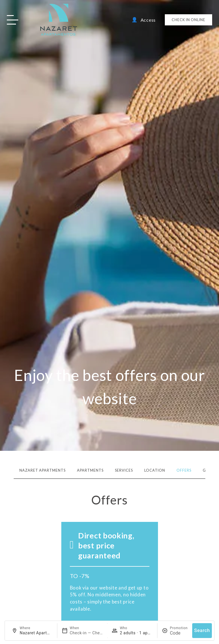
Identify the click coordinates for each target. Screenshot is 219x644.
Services (124, 470)
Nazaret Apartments (42, 470)
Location (155, 470)
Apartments (90, 470)
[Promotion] (179, 633)
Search (202, 630)
